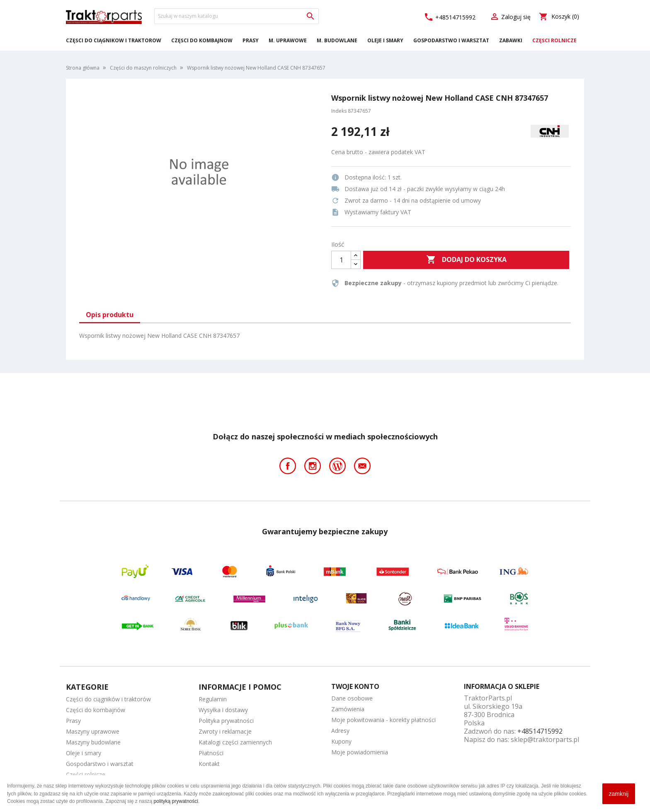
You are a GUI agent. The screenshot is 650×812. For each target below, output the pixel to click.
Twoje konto (355, 686)
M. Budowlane (337, 40)
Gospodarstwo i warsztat (451, 40)
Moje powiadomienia (360, 752)
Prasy (251, 40)
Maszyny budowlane (93, 742)
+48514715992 (450, 17)
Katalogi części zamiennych (235, 742)
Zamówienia (348, 709)
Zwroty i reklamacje (225, 731)
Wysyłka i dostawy (223, 710)
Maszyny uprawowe (93, 731)
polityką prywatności (176, 801)
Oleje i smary (385, 40)
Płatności (211, 753)
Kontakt (209, 764)
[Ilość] (341, 260)
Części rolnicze (554, 40)
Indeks (339, 111)
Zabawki (511, 40)
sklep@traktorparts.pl (545, 739)
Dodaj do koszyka (466, 260)
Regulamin (213, 699)
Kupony (341, 741)
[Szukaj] (236, 16)
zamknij (619, 794)
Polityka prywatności (226, 721)
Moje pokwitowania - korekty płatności (383, 720)
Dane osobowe (352, 698)
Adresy (340, 731)
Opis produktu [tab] (110, 315)
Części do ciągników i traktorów (114, 40)
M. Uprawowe (288, 40)
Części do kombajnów (202, 40)
